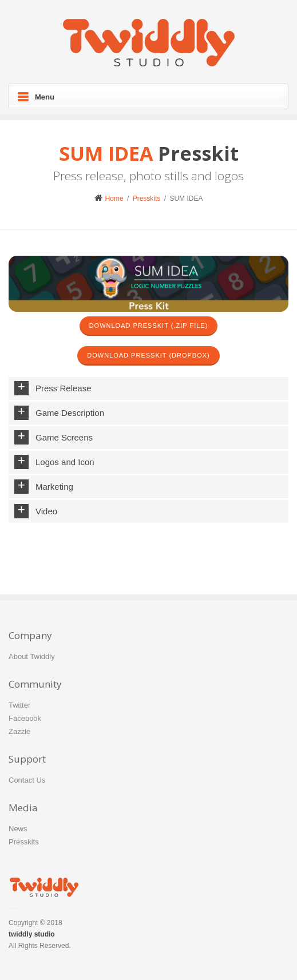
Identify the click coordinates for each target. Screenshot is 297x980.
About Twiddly (32, 656)
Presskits (147, 199)
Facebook (25, 718)
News (18, 829)
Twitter (19, 705)
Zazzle (19, 731)
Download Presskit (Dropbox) (148, 355)
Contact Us (27, 780)
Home (109, 199)
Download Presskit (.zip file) (149, 326)
